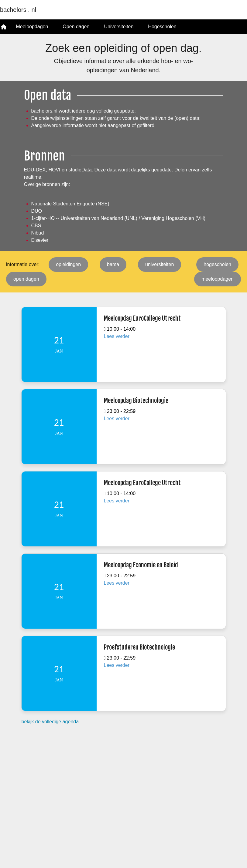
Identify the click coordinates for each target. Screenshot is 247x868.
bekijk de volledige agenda (50, 722)
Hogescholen (162, 27)
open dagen (26, 279)
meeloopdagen (218, 279)
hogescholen (217, 264)
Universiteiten (119, 27)
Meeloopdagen (32, 27)
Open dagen (76, 27)
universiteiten (160, 264)
